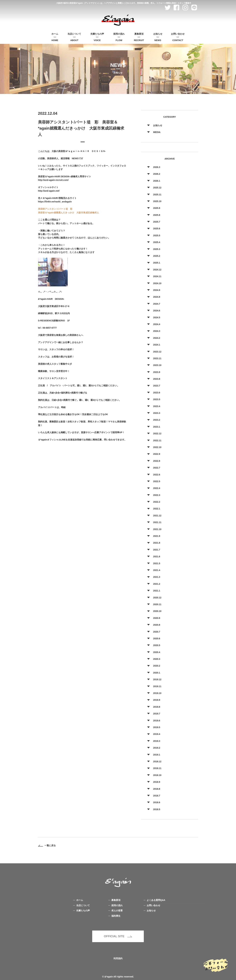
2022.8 (157, 461)
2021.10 (157, 529)
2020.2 (157, 666)
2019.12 (157, 679)
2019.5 (157, 727)
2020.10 (157, 611)
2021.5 (157, 563)
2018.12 (157, 761)
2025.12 (157, 188)
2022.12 (157, 434)
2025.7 (157, 222)
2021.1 (157, 591)
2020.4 (157, 652)
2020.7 (157, 632)
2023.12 (157, 352)
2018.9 (157, 782)
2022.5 (157, 481)
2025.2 (157, 256)
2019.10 (157, 693)
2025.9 (157, 208)
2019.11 (157, 686)
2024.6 (157, 311)
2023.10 (157, 365)
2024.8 (157, 297)
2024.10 (157, 283)
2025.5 (157, 235)
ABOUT (74, 37)
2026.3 (157, 167)
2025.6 (157, 229)
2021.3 (157, 577)
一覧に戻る (47, 845)
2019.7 (157, 714)
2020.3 (157, 659)
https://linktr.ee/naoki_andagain (55, 202)
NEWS (158, 37)
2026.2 (157, 174)
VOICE (97, 37)
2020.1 (157, 673)
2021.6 (157, 556)
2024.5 (157, 317)
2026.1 (157, 181)
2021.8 (157, 543)
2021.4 (157, 570)
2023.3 (157, 413)
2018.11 (157, 768)
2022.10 (157, 447)
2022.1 (157, 509)
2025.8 (157, 215)
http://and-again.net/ (49, 191)
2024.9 (157, 290)
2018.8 (157, 789)
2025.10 (157, 201)
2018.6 (157, 802)
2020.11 (157, 604)
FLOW (119, 37)
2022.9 (157, 454)
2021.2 (157, 584)
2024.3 (157, 331)
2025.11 (157, 195)
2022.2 (157, 502)
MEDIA (157, 132)
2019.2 (157, 748)
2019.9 (157, 700)
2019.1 (157, 755)
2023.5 (157, 399)
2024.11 (157, 276)
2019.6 (157, 721)
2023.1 (157, 427)
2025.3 (157, 249)
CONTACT (178, 37)
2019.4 (157, 734)
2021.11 (157, 522)
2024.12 (157, 270)
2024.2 (157, 338)
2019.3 (157, 741)
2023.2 (157, 420)
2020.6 (157, 639)
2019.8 (157, 707)
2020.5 (157, 645)
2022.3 (157, 495)
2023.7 (157, 386)
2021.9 (157, 536)
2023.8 (157, 379)
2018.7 (157, 796)
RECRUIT (139, 37)
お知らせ (158, 125)
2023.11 (157, 358)
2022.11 (157, 440)
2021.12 (157, 516)
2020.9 (157, 618)
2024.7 (157, 304)
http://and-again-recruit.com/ (53, 180)
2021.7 (157, 550)
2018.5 (157, 809)
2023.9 (157, 372)
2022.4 (157, 488)
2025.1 (157, 263)
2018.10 (157, 775)
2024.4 (157, 324)
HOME (55, 37)
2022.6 (157, 475)
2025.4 (157, 242)
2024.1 (157, 345)
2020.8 (157, 625)
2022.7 (157, 468)
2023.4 (157, 406)
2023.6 (157, 393)
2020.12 (157, 598)
